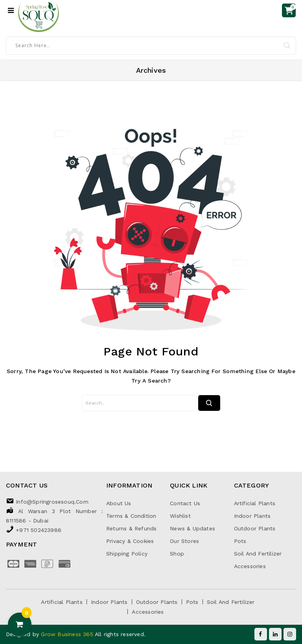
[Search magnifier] (287, 46)
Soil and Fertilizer (258, 554)
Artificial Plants (255, 503)
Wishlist (180, 516)
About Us (119, 503)
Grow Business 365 (68, 634)
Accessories (250, 566)
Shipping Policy (127, 554)
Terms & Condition (131, 516)
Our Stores (184, 541)
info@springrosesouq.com (52, 502)
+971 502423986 (39, 530)
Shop (177, 554)
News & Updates (192, 528)
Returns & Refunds (131, 528)
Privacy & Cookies (130, 541)
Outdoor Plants (255, 528)
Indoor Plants (252, 516)
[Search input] (147, 45)
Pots (240, 541)
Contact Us (185, 503)
